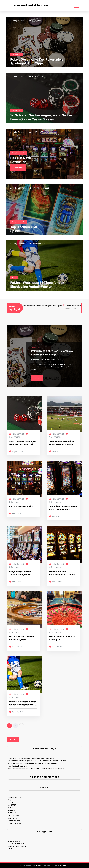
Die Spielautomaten (19, 153)
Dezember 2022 (14, 819)
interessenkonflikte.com (29, 5)
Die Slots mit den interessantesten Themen (62, 573)
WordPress (38, 864)
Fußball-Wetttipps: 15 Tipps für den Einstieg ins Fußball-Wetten (37, 285)
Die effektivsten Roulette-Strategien (62, 638)
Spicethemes (65, 864)
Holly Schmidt (19, 21)
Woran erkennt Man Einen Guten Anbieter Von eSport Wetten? (62, 443)
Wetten (14, 278)
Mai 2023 (12, 806)
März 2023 (12, 811)
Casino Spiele (17, 55)
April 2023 (12, 809)
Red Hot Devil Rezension (20, 160)
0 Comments (15, 437)
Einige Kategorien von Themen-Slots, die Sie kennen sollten (20, 573)
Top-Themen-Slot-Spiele (25, 229)
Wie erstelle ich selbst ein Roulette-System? (22, 638)
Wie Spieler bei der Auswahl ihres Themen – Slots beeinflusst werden (63, 508)
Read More (18, 168)
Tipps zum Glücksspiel (17, 845)
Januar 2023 (13, 817)
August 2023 (13, 798)
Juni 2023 (12, 803)
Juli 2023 (12, 801)
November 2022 (15, 822)
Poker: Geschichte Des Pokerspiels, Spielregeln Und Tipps (37, 61)
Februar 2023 (13, 814)
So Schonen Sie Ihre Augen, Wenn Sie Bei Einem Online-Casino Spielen (41, 117)
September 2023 (15, 796)
